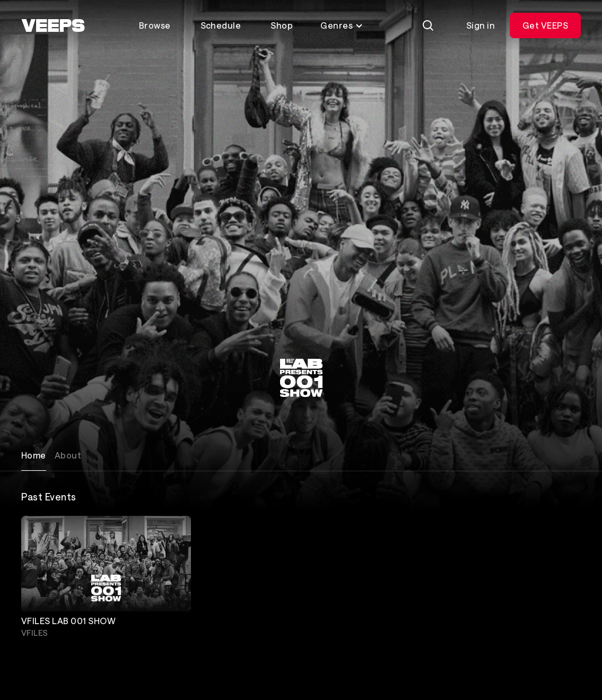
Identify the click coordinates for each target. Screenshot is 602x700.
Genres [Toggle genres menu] (342, 25)
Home (34, 455)
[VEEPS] (53, 25)
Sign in (481, 25)
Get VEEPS (545, 25)
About (68, 455)
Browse (155, 25)
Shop (282, 25)
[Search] (428, 25)
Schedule (221, 25)
